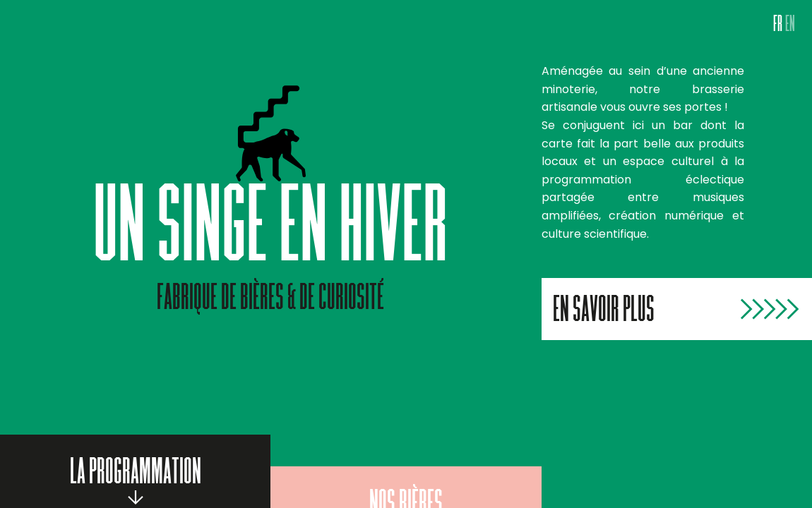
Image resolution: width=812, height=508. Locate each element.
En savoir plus (604, 312)
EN (790, 26)
